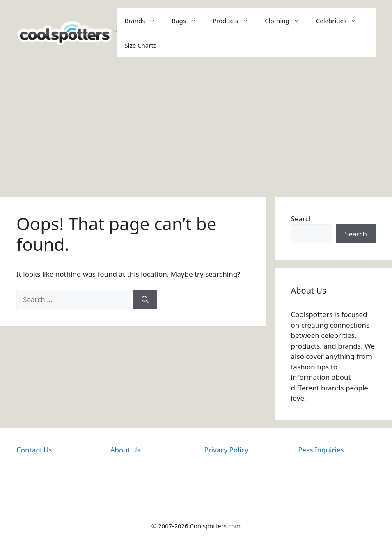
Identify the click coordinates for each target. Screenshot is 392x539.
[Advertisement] (196, 127)
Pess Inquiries (321, 450)
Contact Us (34, 450)
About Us (125, 450)
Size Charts (141, 45)
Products (235, 21)
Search (302, 219)
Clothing (286, 21)
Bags (188, 21)
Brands (144, 21)
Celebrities (341, 21)
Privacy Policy (226, 450)
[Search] (145, 300)
